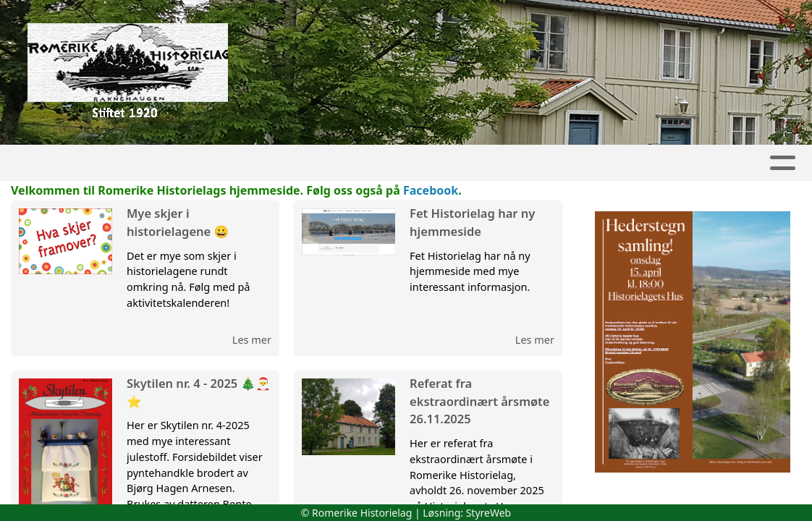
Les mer (252, 339)
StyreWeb (489, 513)
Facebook (431, 190)
